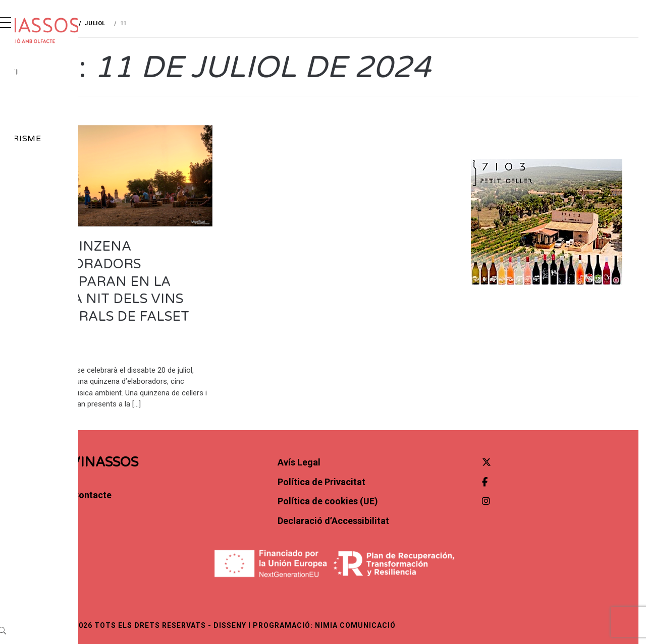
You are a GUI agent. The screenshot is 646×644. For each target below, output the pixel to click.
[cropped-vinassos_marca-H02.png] (92, 31)
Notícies (59, 94)
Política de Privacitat (401, 487)
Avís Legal (379, 467)
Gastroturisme (76, 139)
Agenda (57, 116)
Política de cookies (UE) (408, 507)
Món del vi (65, 72)
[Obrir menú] (13, 24)
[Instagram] (70, 221)
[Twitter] (522, 467)
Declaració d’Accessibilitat (413, 526)
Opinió (55, 161)
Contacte (62, 183)
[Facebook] (57, 221)
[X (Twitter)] (43, 221)
